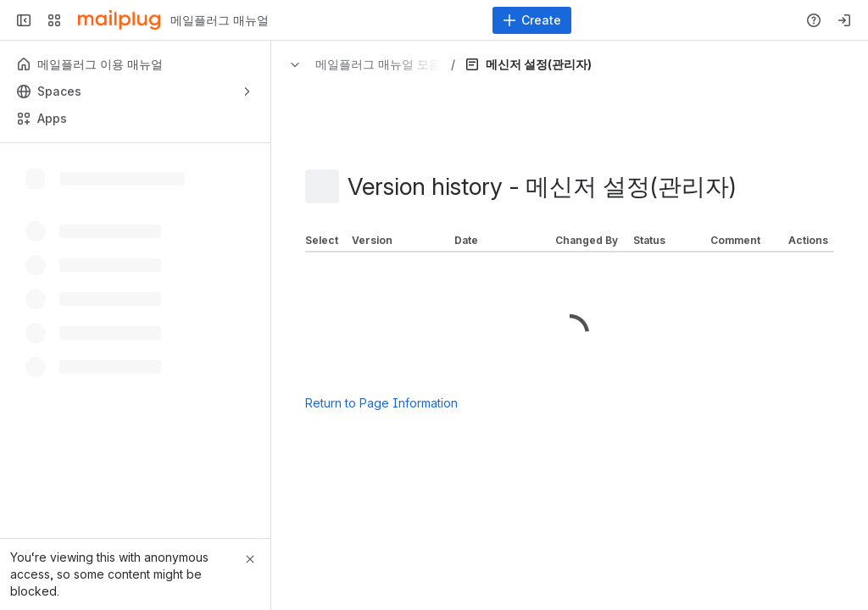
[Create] (532, 20)
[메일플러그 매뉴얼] (119, 20)
